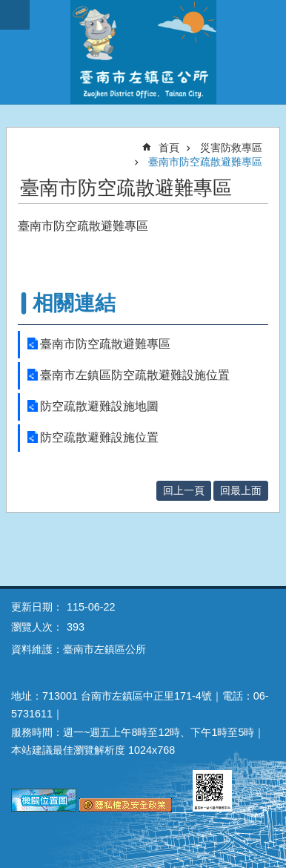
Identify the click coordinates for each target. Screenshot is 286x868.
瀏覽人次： (37, 627)
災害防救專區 (231, 148)
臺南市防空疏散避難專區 (205, 162)
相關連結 (74, 303)
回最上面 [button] (241, 490)
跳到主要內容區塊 (8, 8)
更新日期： (37, 607)
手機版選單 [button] (15, 15)
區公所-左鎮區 (143, 52)
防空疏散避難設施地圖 (99, 406)
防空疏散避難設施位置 (99, 437)
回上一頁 (184, 490)
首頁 (169, 148)
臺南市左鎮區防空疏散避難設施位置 (135, 375)
